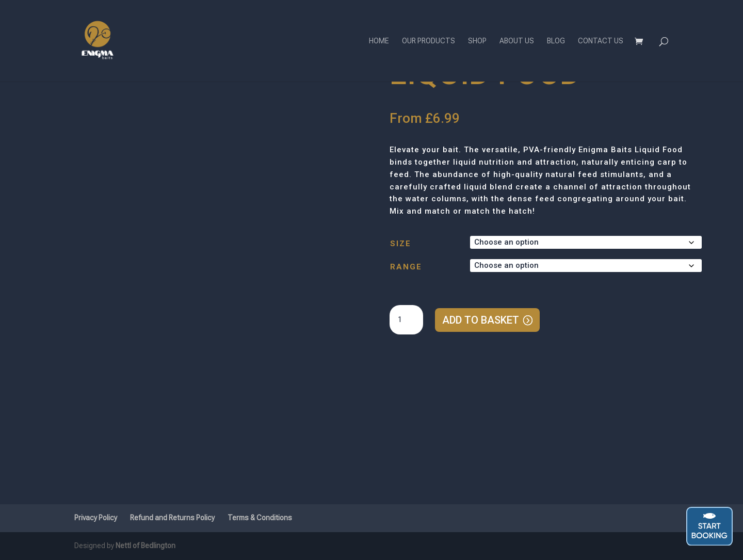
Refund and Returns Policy (172, 518)
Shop (477, 41)
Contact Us (601, 41)
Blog (556, 41)
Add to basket (481, 320)
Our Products (429, 41)
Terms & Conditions (260, 518)
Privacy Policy (96, 518)
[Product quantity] (406, 320)
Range (406, 267)
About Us (517, 41)
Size (401, 244)
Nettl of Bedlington (146, 546)
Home (379, 41)
